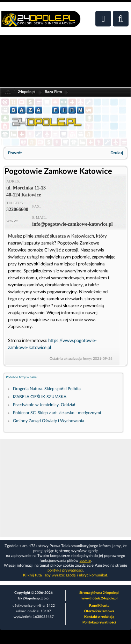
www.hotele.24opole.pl (99, 598)
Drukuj (117, 153)
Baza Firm (53, 92)
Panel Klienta (99, 606)
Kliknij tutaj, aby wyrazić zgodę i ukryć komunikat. (66, 575)
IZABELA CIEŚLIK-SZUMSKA (40, 397)
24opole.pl (27, 92)
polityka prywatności (65, 570)
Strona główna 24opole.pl (99, 593)
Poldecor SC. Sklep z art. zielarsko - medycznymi (57, 413)
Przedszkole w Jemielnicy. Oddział (44, 405)
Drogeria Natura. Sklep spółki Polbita (47, 389)
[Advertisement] (65, 488)
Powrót (15, 153)
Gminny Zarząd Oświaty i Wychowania (49, 421)
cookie (85, 561)
